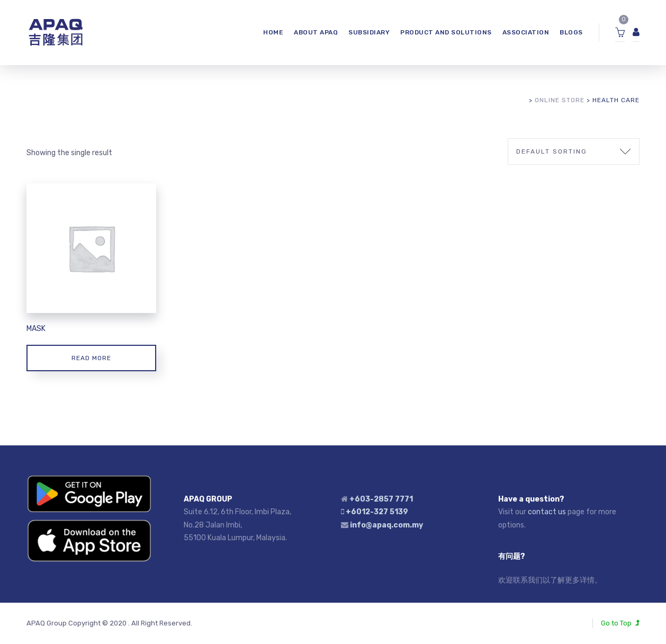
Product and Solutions (446, 32)
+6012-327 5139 (377, 512)
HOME (273, 32)
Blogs (571, 32)
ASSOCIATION (526, 32)
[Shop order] (574, 151)
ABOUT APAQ (316, 32)
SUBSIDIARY (369, 32)
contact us (547, 512)
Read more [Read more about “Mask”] (91, 358)
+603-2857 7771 (381, 499)
